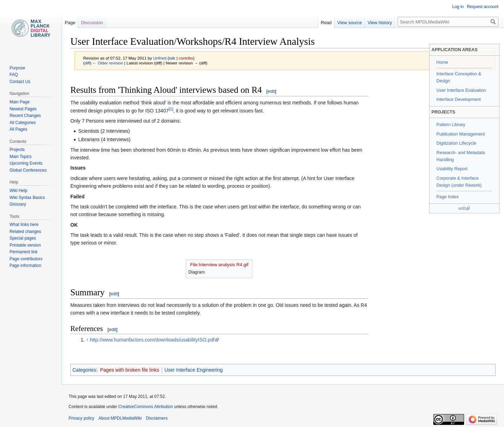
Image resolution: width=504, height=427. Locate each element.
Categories (84, 370)
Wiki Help (18, 191)
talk (172, 58)
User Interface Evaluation (461, 90)
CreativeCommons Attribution (146, 407)
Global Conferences (28, 170)
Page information (25, 266)
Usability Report (452, 169)
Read (326, 23)
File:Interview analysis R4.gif (219, 265)
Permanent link (23, 252)
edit (462, 208)
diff (87, 63)
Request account (483, 7)
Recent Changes (25, 116)
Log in (458, 7)
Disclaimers (157, 418)
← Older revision (108, 63)
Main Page (19, 102)
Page (70, 23)
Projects (17, 150)
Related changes (25, 232)
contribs (186, 58)
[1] (171, 109)
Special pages (23, 238)
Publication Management (461, 134)
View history (380, 23)
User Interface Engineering (194, 370)
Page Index (448, 197)
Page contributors (26, 259)
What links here (24, 225)
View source (350, 23)
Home (442, 62)
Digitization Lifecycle (456, 143)
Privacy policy (81, 418)
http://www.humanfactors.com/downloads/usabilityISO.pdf (152, 340)
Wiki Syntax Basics (27, 198)
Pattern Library (451, 125)
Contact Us (20, 82)
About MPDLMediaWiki (120, 418)
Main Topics (20, 157)
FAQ (14, 75)
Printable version (25, 245)
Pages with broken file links (130, 370)
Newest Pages (23, 109)
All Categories (23, 123)
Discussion (92, 23)
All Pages (18, 129)
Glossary (18, 204)
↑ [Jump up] (87, 340)
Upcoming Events (26, 163)
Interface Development (459, 99)
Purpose (17, 68)
